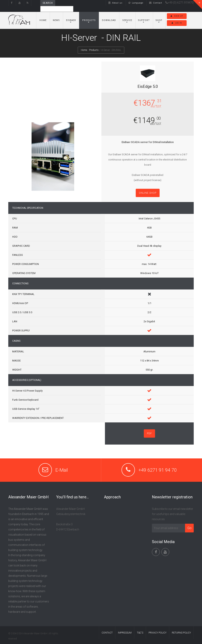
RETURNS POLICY (181, 633)
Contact (156, 3)
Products (89, 20)
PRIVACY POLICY (158, 633)
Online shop (148, 193)
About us (115, 3)
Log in (177, 23)
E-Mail (62, 470)
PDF (149, 433)
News (56, 20)
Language (136, 3)
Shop (159, 20)
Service (127, 20)
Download (109, 20)
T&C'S (140, 633)
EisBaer (71, 20)
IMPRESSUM (125, 633)
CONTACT (107, 633)
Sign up (177, 16)
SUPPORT (144, 20)
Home (43, 20)
